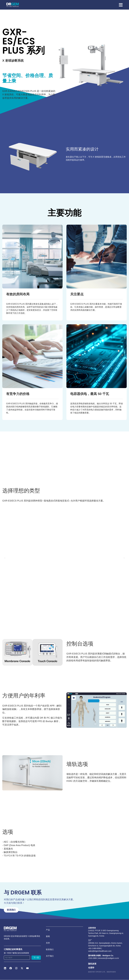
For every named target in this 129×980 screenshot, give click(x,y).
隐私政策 (92, 964)
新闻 (48, 938)
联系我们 (50, 954)
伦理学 (91, 968)
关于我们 (50, 961)
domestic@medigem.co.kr (109, 958)
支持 (48, 946)
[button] (5, 558)
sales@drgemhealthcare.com (100, 951)
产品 (48, 931)
